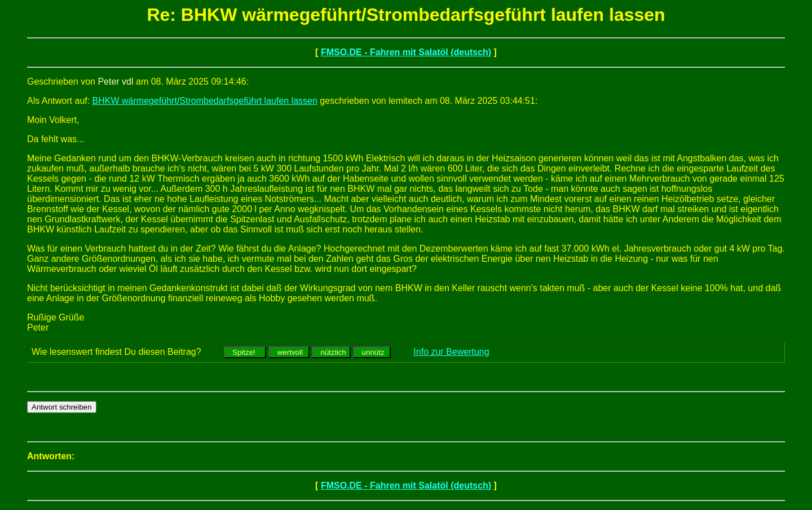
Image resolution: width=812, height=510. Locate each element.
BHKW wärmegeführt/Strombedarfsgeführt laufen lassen (205, 101)
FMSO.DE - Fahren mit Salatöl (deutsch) (406, 52)
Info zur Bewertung (451, 352)
